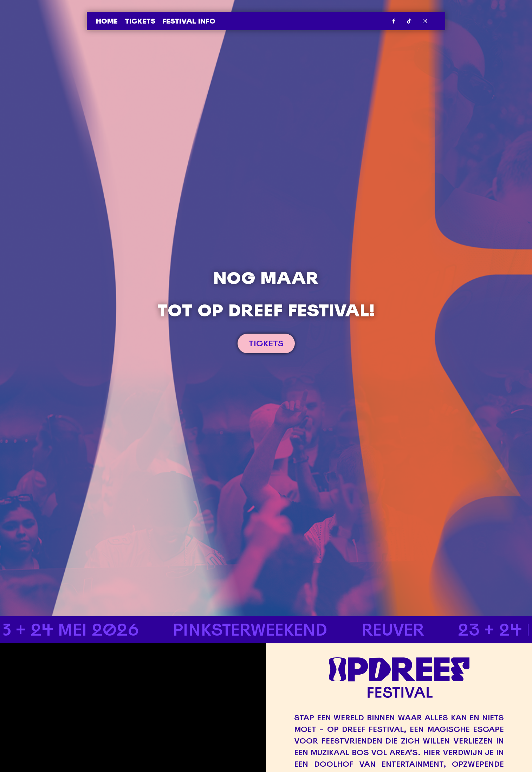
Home (107, 21)
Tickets (140, 21)
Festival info (189, 21)
